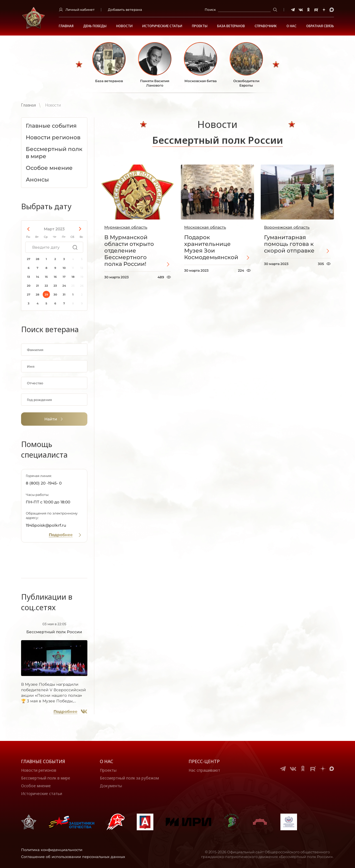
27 (29, 259)
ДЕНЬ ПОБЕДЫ (95, 26)
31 (64, 295)
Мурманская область (126, 227)
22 (46, 286)
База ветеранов (231, 26)
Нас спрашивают (204, 770)
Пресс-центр (204, 761)
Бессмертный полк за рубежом (129, 778)
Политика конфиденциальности (52, 850)
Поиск (210, 10)
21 (37, 286)
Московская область (205, 227)
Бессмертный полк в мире (46, 778)
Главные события (43, 761)
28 (38, 259)
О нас (106, 761)
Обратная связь (320, 26)
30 (55, 295)
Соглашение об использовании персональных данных (73, 857)
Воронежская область (287, 227)
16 (55, 277)
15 (46, 277)
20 (29, 286)
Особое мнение (36, 786)
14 (38, 277)
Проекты (200, 26)
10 (64, 268)
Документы (111, 786)
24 (64, 286)
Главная (66, 26)
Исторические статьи (162, 26)
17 (64, 277)
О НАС (291, 26)
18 (73, 277)
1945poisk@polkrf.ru (46, 525)
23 (55, 286)
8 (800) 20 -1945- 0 (44, 483)
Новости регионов (39, 770)
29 (46, 295)
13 (29, 277)
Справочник (266, 26)
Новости (124, 26)
